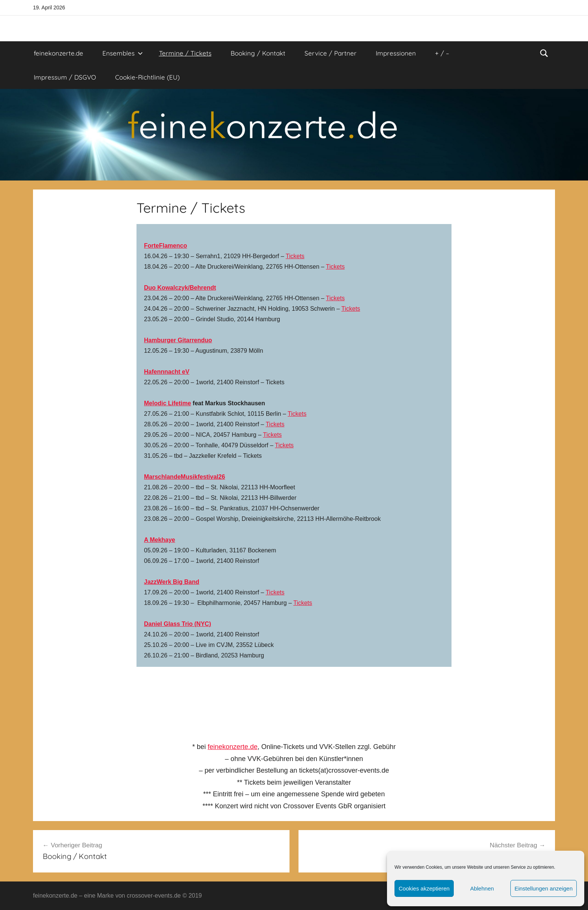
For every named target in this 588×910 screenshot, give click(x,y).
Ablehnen (482, 888)
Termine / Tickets (185, 53)
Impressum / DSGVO (65, 77)
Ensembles (123, 53)
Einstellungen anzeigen (544, 888)
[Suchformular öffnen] (544, 53)
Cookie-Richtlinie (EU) (147, 77)
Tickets (295, 256)
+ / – (442, 53)
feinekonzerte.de (58, 53)
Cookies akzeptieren (424, 888)
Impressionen (396, 53)
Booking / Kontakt (258, 53)
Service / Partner (331, 53)
